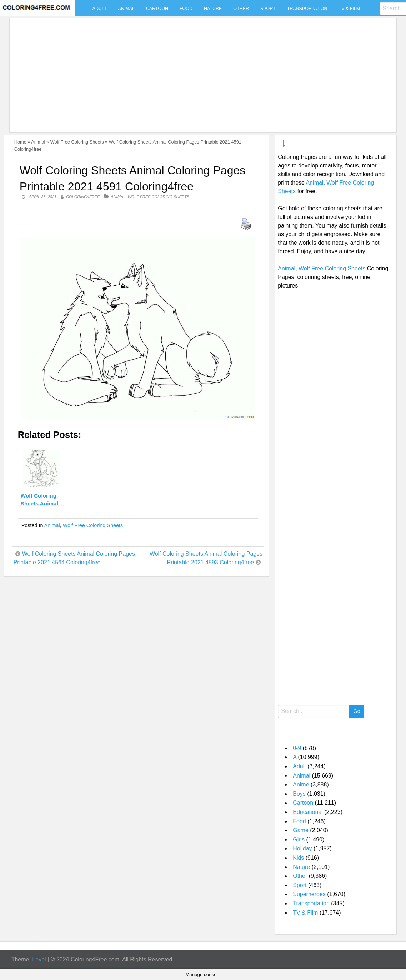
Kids (298, 858)
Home (20, 142)
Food (186, 9)
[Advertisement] (201, 71)
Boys (299, 794)
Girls (299, 839)
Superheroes (309, 894)
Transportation (307, 9)
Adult (100, 9)
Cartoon (157, 9)
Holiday (302, 848)
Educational (308, 812)
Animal (126, 9)
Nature (213, 9)
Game (301, 830)
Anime (301, 784)
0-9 (297, 748)
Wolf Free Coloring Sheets (77, 142)
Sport (268, 9)
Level (39, 959)
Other (241, 9)
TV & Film (350, 9)
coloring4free (83, 197)
